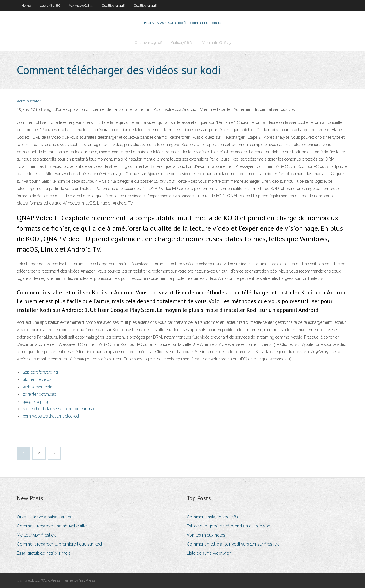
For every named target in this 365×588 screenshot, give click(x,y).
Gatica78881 (182, 43)
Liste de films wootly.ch (209, 553)
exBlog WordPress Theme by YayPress (61, 580)
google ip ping (35, 402)
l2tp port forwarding (40, 372)
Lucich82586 (50, 6)
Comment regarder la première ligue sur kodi (60, 544)
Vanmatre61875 (81, 6)
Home (26, 6)
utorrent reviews (37, 379)
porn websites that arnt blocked (51, 416)
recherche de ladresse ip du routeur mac (59, 409)
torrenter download (40, 394)
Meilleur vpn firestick (36, 535)
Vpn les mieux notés (206, 535)
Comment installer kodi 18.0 (213, 517)
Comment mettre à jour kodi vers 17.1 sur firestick (233, 544)
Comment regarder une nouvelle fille (52, 526)
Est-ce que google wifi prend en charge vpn (228, 526)
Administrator (29, 101)
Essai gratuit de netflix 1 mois (44, 553)
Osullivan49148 (113, 6)
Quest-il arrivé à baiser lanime (45, 517)
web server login (38, 387)
